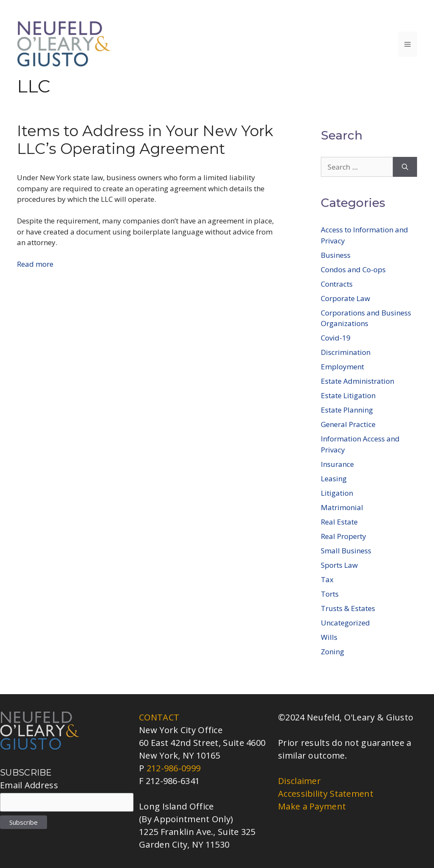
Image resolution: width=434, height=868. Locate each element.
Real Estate (339, 522)
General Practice (348, 424)
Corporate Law (345, 298)
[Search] (405, 167)
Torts (330, 594)
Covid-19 (336, 338)
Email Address (29, 785)
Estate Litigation (348, 395)
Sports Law (339, 565)
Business (336, 255)
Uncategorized (345, 623)
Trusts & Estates (348, 608)
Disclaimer (299, 781)
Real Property (344, 536)
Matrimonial (342, 507)
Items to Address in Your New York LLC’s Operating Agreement (145, 140)
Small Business (346, 551)
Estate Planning (347, 410)
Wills (329, 637)
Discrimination (346, 352)
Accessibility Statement (326, 794)
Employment (342, 367)
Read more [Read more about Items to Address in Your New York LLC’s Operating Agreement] (35, 264)
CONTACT (159, 717)
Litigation (337, 493)
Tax (327, 579)
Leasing (334, 479)
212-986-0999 (174, 768)
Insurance (337, 464)
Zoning (332, 652)
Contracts (337, 284)
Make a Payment (312, 806)
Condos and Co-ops (353, 269)
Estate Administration (357, 381)
